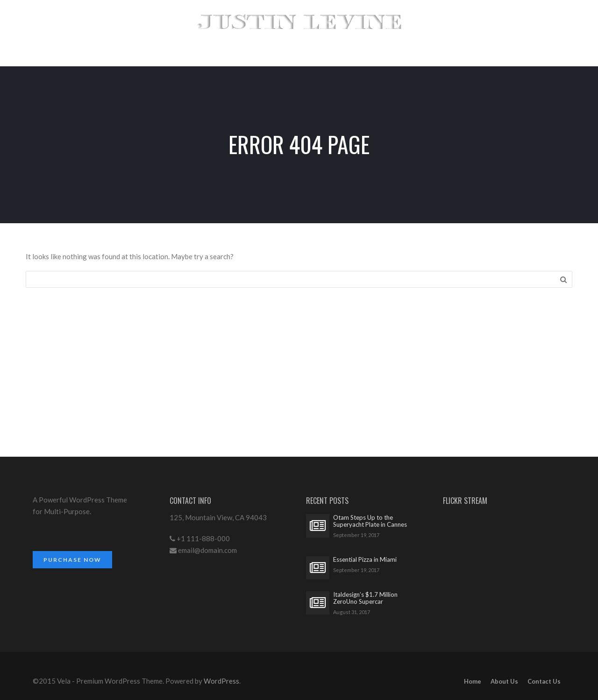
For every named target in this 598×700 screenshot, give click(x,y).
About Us (504, 681)
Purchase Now (72, 560)
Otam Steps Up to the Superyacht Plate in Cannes (370, 521)
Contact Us (544, 681)
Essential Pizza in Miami (365, 560)
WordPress (221, 681)
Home (473, 681)
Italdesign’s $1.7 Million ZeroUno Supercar (365, 598)
